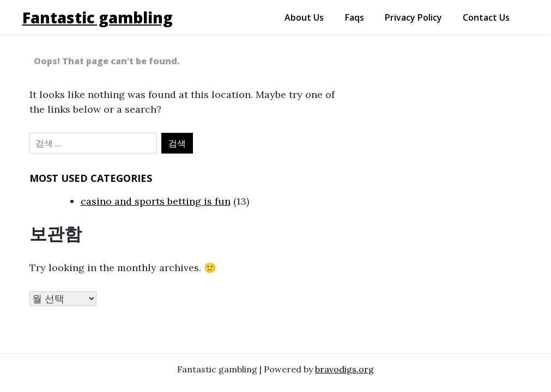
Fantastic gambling (98, 17)
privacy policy (413, 17)
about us (304, 17)
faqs (355, 17)
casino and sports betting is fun (156, 201)
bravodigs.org (344, 369)
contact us (486, 17)
